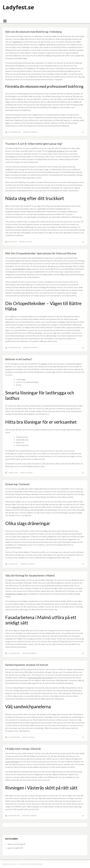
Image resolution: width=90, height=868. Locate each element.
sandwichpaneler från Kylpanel (40, 678)
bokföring (17, 42)
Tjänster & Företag (30, 132)
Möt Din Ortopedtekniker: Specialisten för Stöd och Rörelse (41, 253)
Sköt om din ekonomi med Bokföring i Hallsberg (33, 32)
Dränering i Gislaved (17, 484)
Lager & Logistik (26, 242)
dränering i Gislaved (20, 507)
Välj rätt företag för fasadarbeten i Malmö (30, 575)
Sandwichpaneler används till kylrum (27, 665)
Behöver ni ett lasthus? (19, 359)
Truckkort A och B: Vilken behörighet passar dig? (34, 144)
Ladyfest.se (18, 7)
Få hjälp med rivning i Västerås (23, 749)
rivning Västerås (12, 762)
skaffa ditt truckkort (56, 151)
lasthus (44, 364)
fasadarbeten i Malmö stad (16, 594)
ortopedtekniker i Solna (22, 269)
